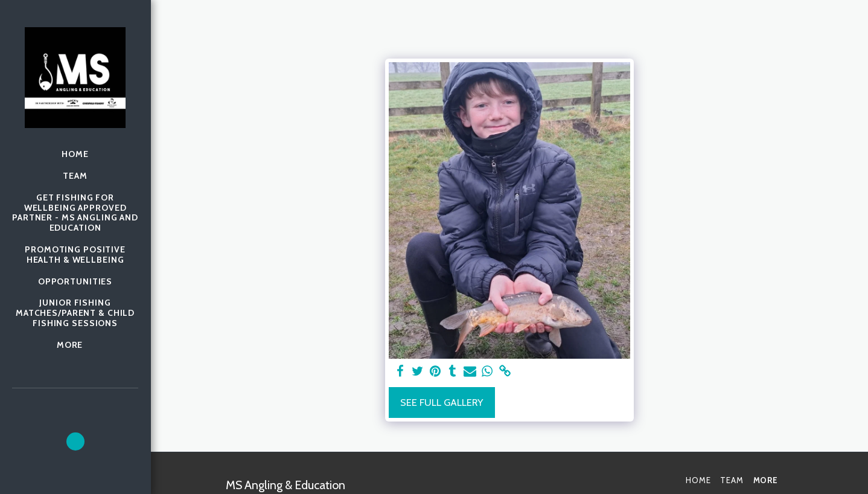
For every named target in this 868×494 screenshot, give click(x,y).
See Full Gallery (442, 402)
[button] (75, 441)
